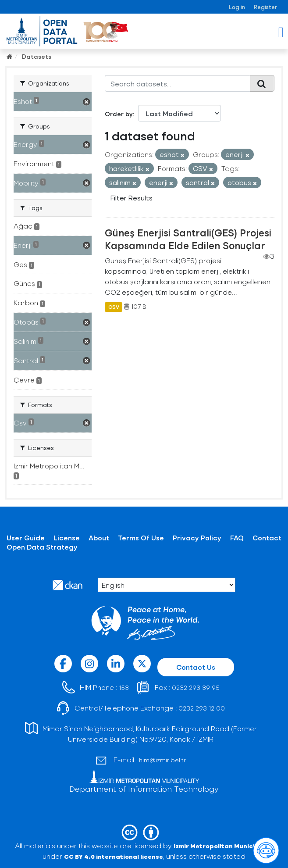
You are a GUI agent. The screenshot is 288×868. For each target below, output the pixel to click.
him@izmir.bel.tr (162, 760)
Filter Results (132, 198)
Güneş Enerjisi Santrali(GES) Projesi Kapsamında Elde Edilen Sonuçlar (188, 239)
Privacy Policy (197, 538)
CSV (114, 307)
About (99, 538)
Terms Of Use (141, 538)
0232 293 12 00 (202, 708)
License (67, 538)
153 (124, 688)
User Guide (26, 538)
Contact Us (196, 667)
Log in (237, 7)
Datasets (37, 56)
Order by (119, 114)
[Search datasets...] (178, 83)
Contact (267, 538)
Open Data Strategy (42, 547)
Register (265, 7)
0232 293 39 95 (196, 688)
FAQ (237, 538)
